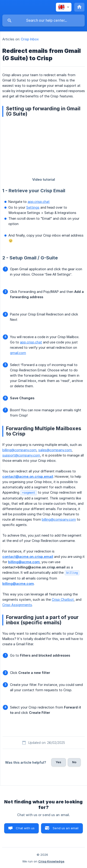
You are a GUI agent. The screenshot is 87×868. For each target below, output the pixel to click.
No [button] (74, 762)
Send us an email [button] (66, 828)
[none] (64, 7)
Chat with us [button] (25, 828)
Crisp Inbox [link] (30, 39)
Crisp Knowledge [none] (51, 861)
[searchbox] (43, 21)
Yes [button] (58, 762)
